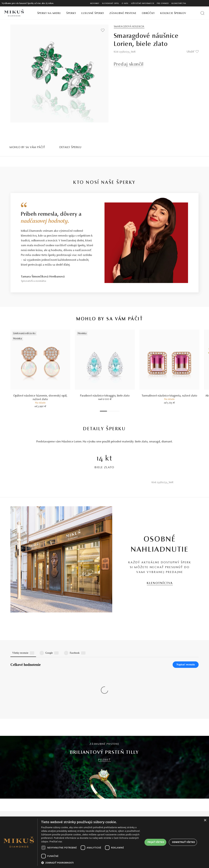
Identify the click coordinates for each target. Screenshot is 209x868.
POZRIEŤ (104, 701)
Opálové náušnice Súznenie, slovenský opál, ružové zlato (40, 398)
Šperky (71, 13)
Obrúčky (148, 13)
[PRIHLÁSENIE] (199, 3)
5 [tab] (113, 411)
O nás (125, 3)
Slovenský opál (111, 3)
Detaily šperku (71, 147)
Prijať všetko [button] (156, 842)
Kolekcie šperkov (173, 13)
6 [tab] (115, 411)
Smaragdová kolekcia (129, 27)
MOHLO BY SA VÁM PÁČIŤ (27, 147)
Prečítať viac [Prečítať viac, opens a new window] (56, 842)
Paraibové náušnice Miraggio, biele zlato (105, 396)
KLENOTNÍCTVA (160, 583)
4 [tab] (111, 411)
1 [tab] (103, 411)
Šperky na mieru (49, 13)
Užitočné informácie (143, 3)
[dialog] (104, 842)
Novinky (95, 3)
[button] (92, 863)
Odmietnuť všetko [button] (184, 842)
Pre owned (163, 3)
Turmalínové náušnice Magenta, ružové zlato (169, 396)
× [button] (205, 820)
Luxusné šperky (93, 13)
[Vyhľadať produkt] (202, 13)
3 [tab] (110, 411)
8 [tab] (119, 411)
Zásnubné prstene (123, 13)
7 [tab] (117, 411)
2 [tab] (108, 411)
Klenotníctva (179, 3)
